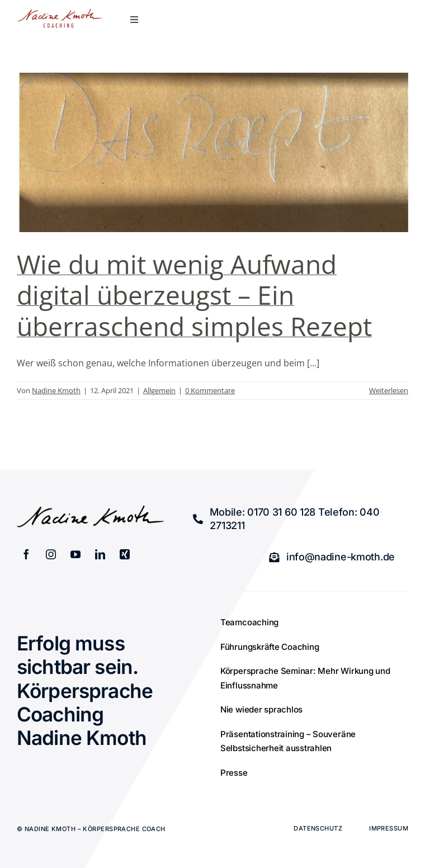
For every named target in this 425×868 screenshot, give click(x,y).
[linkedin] (100, 554)
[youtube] (75, 554)
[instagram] (51, 554)
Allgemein (159, 390)
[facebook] (26, 554)
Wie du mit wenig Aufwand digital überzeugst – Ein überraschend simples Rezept (194, 295)
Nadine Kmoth (56, 390)
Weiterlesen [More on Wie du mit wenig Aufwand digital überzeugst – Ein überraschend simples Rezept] (389, 390)
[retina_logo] (60, 13)
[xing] (125, 554)
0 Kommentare (210, 390)
